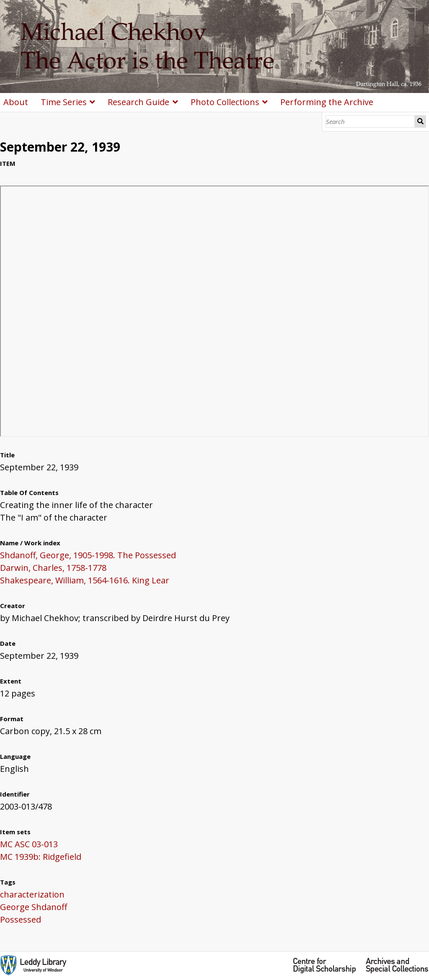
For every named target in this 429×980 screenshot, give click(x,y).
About (16, 102)
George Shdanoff (34, 907)
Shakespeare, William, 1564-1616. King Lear (85, 580)
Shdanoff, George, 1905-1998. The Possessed (88, 555)
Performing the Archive (327, 102)
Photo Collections (225, 102)
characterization (32, 894)
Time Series (64, 102)
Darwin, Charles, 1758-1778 (53, 568)
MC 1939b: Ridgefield (41, 857)
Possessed (21, 919)
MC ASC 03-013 (29, 844)
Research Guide (138, 102)
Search (420, 121)
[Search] (370, 121)
